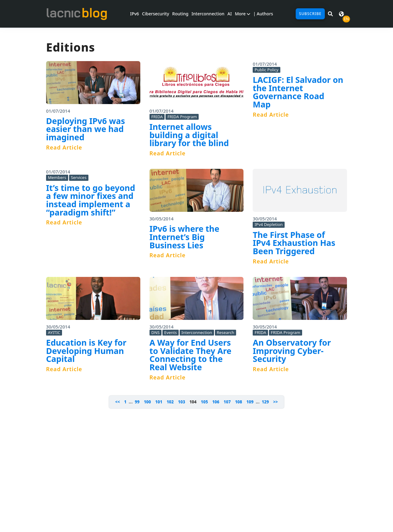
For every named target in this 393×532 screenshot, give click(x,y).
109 (250, 402)
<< (117, 402)
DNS (156, 332)
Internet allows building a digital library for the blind (189, 135)
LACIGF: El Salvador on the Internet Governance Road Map (298, 92)
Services (79, 177)
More (243, 14)
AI (230, 14)
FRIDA (157, 117)
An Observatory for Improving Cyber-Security (292, 351)
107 (227, 402)
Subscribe (310, 14)
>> (276, 402)
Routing (180, 14)
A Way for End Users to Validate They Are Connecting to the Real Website (191, 355)
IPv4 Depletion (268, 224)
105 (204, 402)
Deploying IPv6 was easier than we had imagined (86, 129)
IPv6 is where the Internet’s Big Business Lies (185, 237)
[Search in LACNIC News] (330, 14)
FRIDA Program (182, 117)
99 (137, 402)
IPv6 (135, 14)
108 (238, 402)
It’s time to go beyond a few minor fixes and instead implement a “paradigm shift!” (91, 200)
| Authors (263, 14)
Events (171, 332)
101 (159, 402)
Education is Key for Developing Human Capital (86, 351)
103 (182, 402)
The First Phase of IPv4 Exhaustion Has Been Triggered (294, 243)
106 (216, 402)
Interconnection (208, 14)
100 (147, 402)
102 (170, 402)
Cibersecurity (156, 14)
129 (265, 402)
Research (226, 332)
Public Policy (266, 70)
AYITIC (54, 332)
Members (57, 177)
